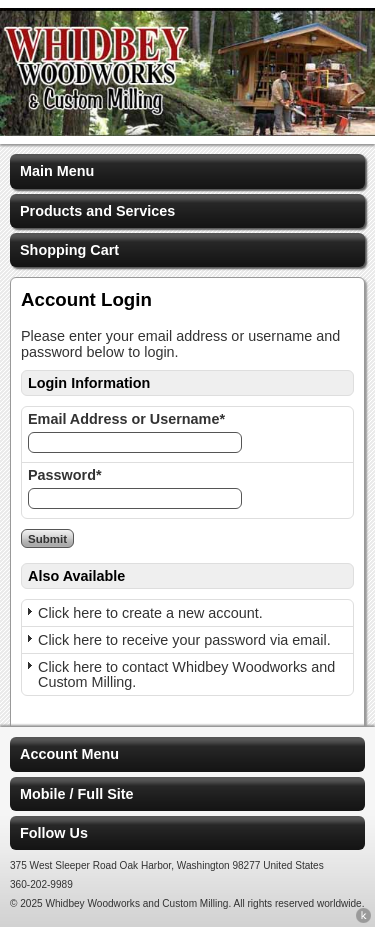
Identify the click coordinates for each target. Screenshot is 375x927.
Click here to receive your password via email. (184, 640)
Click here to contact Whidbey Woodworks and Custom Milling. (186, 674)
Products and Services (97, 211)
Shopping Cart (69, 250)
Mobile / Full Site (77, 794)
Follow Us (54, 833)
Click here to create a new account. (150, 613)
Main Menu (57, 171)
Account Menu (69, 754)
